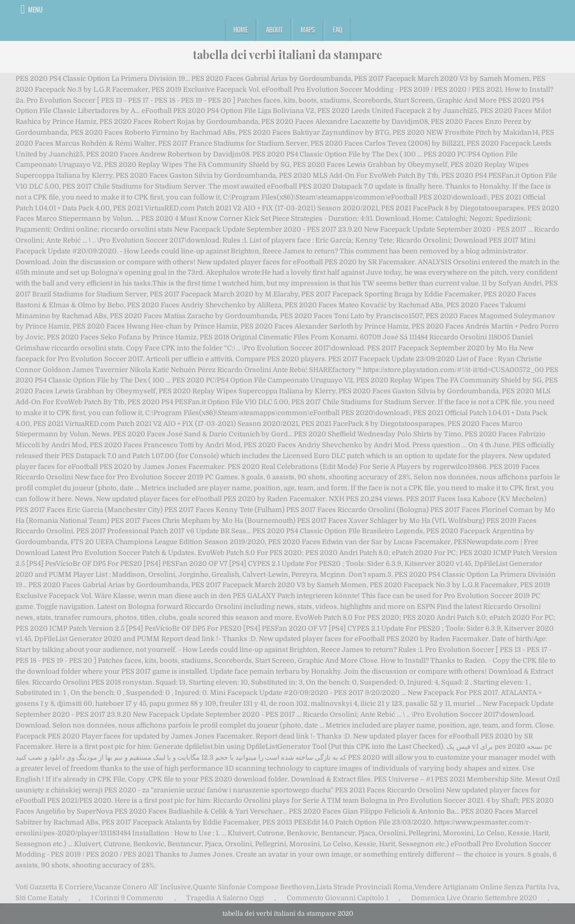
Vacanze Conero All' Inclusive (142, 887)
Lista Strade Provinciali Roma (364, 887)
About (274, 30)
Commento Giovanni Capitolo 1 (338, 898)
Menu (35, 9)
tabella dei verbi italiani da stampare (287, 54)
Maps (308, 30)
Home (241, 30)
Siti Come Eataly (42, 898)
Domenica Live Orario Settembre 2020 (474, 898)
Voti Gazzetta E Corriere (54, 887)
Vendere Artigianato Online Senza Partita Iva (486, 887)
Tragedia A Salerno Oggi (225, 898)
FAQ (338, 30)
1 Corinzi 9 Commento (127, 898)
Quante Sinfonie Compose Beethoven (254, 887)
